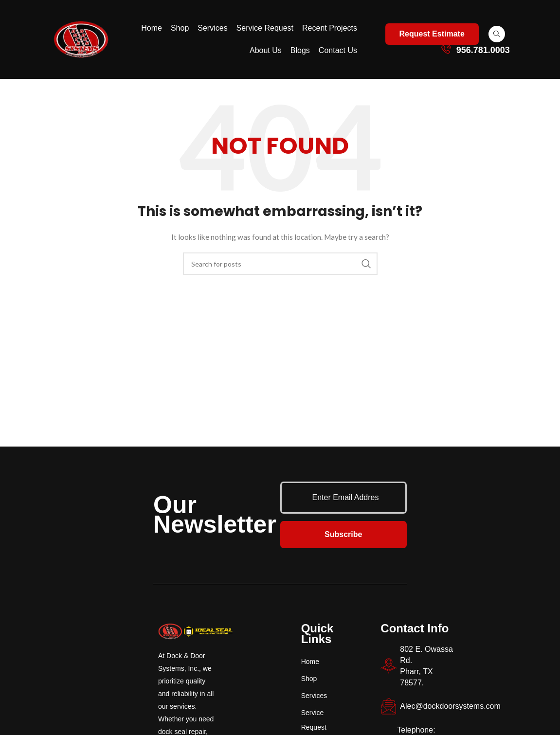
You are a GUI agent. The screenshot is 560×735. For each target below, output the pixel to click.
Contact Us (338, 50)
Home (152, 28)
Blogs (300, 50)
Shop (180, 28)
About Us (266, 50)
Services (212, 28)
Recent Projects (330, 28)
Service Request (265, 28)
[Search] (280, 264)
